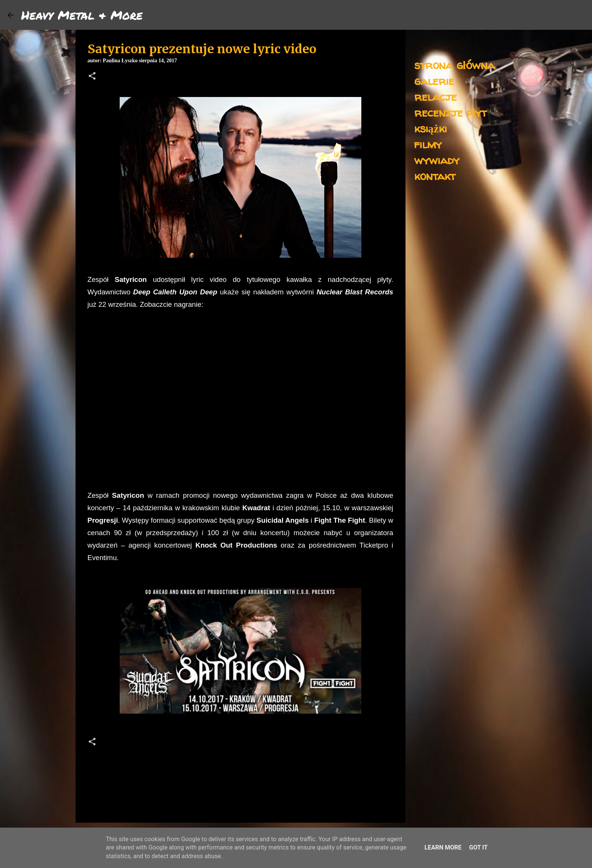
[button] (92, 77)
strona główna (454, 65)
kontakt (435, 176)
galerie (434, 81)
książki (431, 128)
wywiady (437, 160)
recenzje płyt (450, 112)
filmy (428, 144)
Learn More (443, 847)
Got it (478, 847)
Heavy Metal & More (82, 15)
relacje (436, 96)
